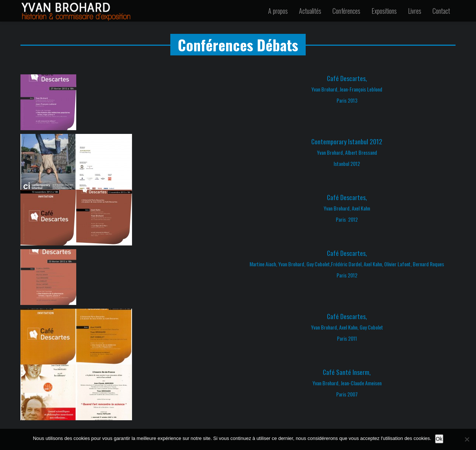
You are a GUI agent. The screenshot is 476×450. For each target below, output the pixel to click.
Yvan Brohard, (337, 208)
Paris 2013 (347, 100)
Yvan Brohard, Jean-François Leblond (347, 89)
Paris (341, 219)
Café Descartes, (347, 78)
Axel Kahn (361, 208)
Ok (439, 439)
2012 (353, 219)
